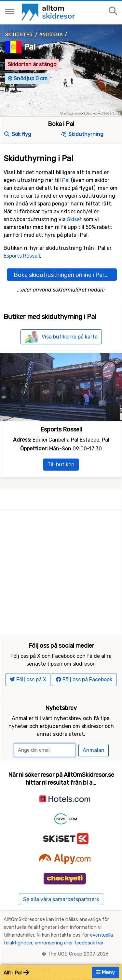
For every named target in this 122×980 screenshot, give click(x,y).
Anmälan (94, 730)
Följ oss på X (28, 659)
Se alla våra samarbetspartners (61, 879)
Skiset (75, 219)
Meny (105, 972)
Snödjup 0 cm (28, 78)
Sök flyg (18, 134)
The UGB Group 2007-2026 (78, 933)
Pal (30, 47)
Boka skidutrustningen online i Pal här (64, 275)
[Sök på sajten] (113, 11)
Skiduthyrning (82, 134)
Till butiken (61, 465)
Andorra (51, 35)
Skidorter (19, 35)
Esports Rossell (22, 256)
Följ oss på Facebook (84, 659)
